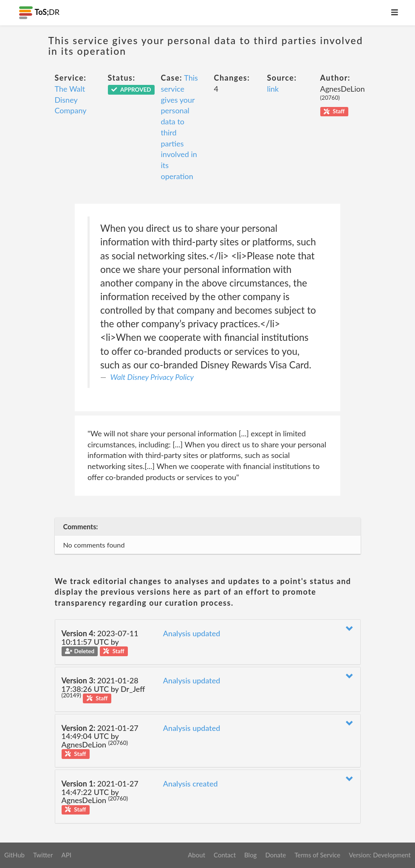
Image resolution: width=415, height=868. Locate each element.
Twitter (43, 855)
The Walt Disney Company (71, 100)
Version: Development (380, 855)
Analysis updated (192, 633)
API (66, 855)
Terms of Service (317, 855)
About (196, 855)
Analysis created (191, 784)
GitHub (14, 855)
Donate (275, 855)
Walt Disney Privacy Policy (152, 377)
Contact (225, 855)
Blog (250, 855)
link (273, 89)
